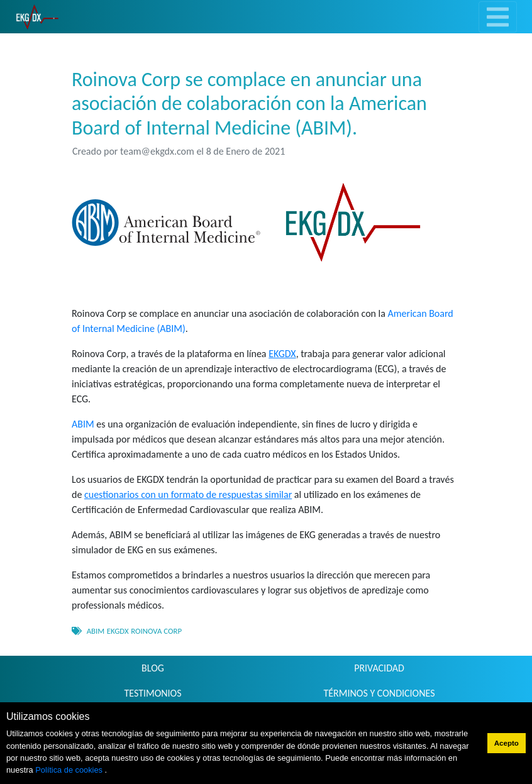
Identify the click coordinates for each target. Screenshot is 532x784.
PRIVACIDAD (379, 668)
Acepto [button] (507, 743)
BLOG (153, 668)
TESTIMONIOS (152, 693)
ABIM (83, 424)
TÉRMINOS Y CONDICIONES (380, 693)
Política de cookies (70, 770)
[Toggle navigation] (498, 17)
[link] (37, 17)
